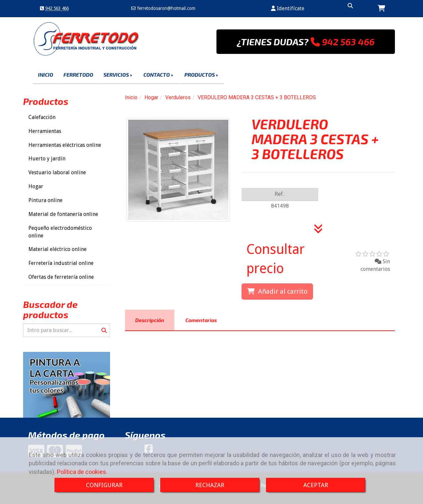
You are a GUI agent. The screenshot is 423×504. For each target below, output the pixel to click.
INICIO (46, 75)
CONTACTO (159, 75)
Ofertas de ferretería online (61, 277)
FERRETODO (78, 75)
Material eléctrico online (58, 249)
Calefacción (42, 117)
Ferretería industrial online (61, 263)
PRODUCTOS (202, 75)
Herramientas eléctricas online (65, 145)
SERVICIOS (118, 75)
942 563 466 (57, 8)
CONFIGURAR (104, 485)
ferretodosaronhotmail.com (166, 8)
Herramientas (45, 131)
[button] (288, 9)
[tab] (150, 320)
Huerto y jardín (47, 159)
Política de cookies (81, 472)
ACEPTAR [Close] (316, 485)
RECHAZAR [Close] (210, 485)
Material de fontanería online (63, 214)
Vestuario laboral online (57, 172)
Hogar (36, 186)
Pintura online (45, 200)
